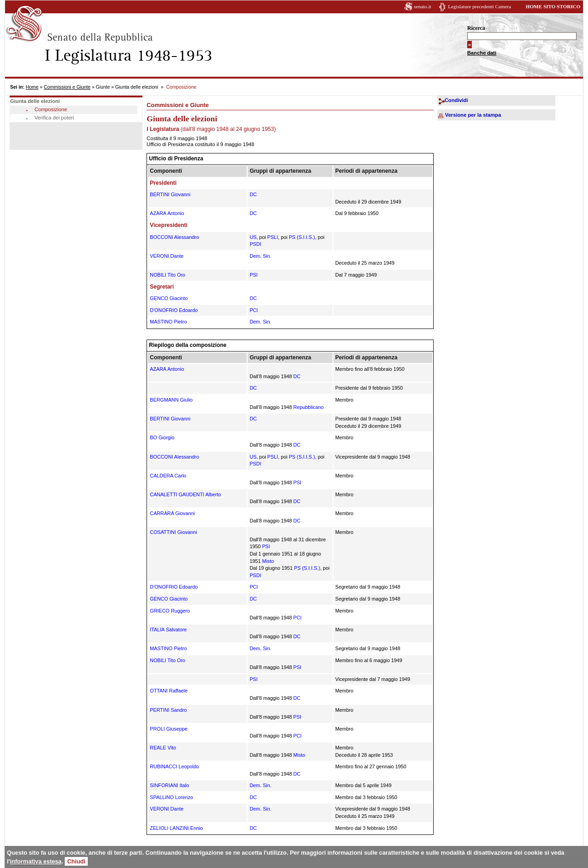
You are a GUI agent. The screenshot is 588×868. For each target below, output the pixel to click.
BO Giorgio (162, 437)
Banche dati (482, 53)
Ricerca (476, 28)
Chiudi (76, 861)
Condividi (456, 100)
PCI (254, 310)
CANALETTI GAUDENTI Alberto (185, 494)
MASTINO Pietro (168, 322)
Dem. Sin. (260, 256)
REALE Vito (163, 748)
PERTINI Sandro (168, 710)
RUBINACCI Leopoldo (174, 766)
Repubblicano (308, 407)
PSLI (273, 237)
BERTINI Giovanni (170, 194)
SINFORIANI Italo (169, 785)
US (253, 237)
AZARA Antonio (167, 213)
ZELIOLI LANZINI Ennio (176, 828)
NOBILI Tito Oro (167, 275)
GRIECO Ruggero (170, 611)
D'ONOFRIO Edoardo (174, 310)
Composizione (51, 109)
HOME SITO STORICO (553, 6)
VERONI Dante (167, 256)
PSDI (255, 244)
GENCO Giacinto (169, 298)
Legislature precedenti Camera (479, 6)
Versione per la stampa (473, 115)
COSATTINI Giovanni (173, 532)
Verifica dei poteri (54, 118)
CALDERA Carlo (168, 476)
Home (32, 87)
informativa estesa (36, 861)
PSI (253, 275)
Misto (268, 561)
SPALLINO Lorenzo (171, 797)
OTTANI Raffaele (169, 691)
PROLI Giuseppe (169, 729)
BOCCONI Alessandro (174, 237)
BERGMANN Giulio (171, 400)
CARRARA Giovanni (172, 513)
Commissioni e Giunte (67, 87)
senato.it (423, 6)
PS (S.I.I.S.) (302, 237)
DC (253, 194)
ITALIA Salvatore (168, 630)
